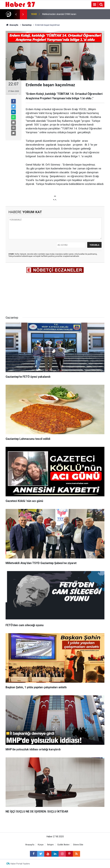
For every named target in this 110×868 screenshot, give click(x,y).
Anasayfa (30, 845)
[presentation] (16, 14)
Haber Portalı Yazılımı (20, 864)
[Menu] (95, 5)
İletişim (50, 845)
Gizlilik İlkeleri (63, 845)
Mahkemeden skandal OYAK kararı (59, 14)
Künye (41, 845)
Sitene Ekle (78, 845)
